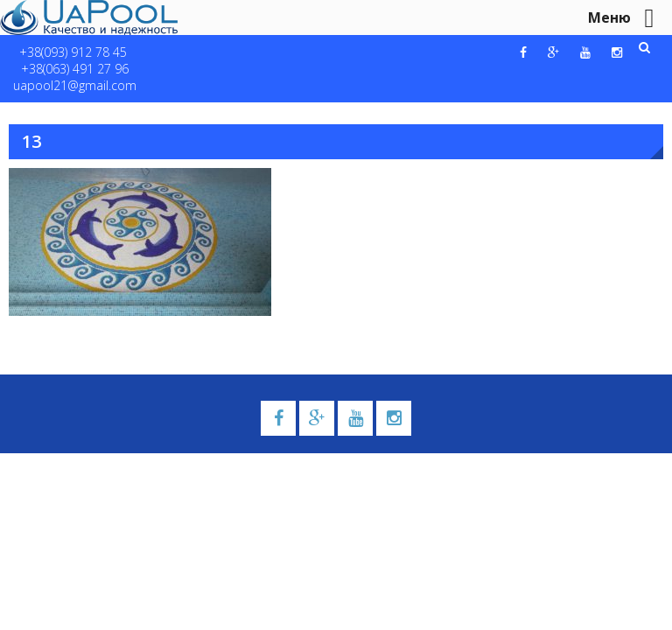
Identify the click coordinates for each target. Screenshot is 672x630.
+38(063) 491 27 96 (75, 69)
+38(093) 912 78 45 (73, 52)
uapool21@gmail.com (75, 85)
